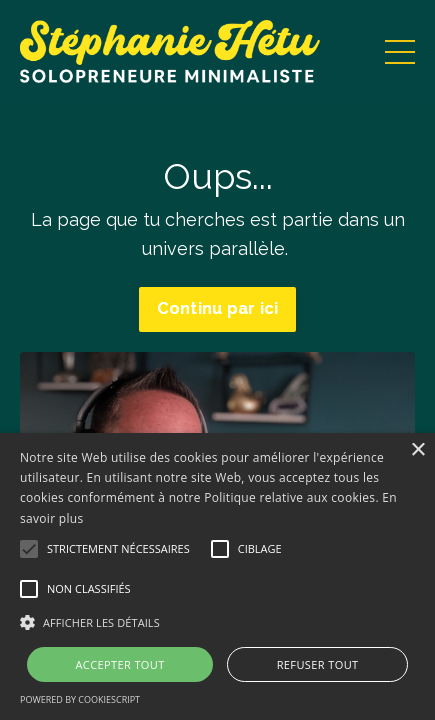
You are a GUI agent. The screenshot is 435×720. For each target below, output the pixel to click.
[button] (217, 622)
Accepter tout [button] (119, 664)
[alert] (217, 576)
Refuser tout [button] (318, 664)
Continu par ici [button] (218, 308)
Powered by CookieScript (80, 699)
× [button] (417, 450)
